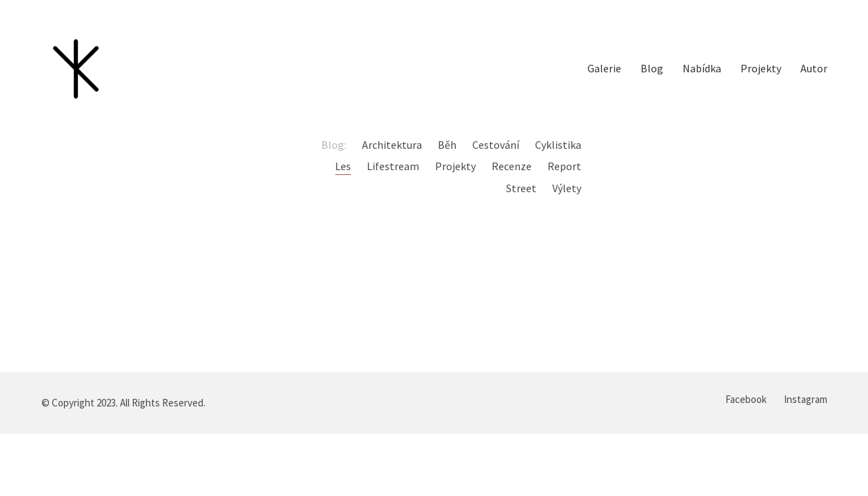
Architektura (392, 145)
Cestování (496, 145)
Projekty (455, 166)
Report (564, 166)
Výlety (567, 188)
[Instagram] (806, 400)
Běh (447, 145)
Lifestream (393, 166)
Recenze (512, 166)
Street (521, 188)
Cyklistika (558, 145)
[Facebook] (746, 400)
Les (343, 166)
